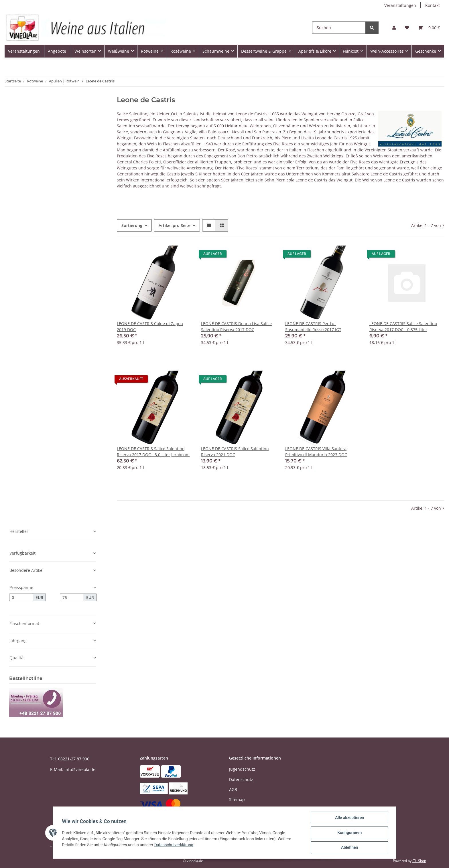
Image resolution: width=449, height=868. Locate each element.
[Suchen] (339, 28)
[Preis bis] (72, 597)
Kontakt (433, 5)
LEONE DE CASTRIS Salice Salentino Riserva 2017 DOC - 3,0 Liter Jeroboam (153, 452)
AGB (233, 789)
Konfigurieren (349, 833)
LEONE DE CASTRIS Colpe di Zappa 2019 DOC (150, 327)
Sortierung (132, 225)
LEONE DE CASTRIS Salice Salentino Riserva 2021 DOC (235, 452)
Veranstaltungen (400, 5)
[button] (394, 28)
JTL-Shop (419, 861)
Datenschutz (241, 779)
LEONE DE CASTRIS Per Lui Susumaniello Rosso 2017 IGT (313, 327)
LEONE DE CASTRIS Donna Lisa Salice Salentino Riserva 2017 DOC (236, 327)
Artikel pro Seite (175, 225)
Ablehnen (349, 848)
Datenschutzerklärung (174, 845)
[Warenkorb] (429, 28)
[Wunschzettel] (407, 28)
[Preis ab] (21, 597)
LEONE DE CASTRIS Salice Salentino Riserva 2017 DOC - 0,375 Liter (403, 327)
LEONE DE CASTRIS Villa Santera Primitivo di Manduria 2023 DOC (316, 452)
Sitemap (237, 799)
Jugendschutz (242, 769)
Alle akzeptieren (349, 818)
